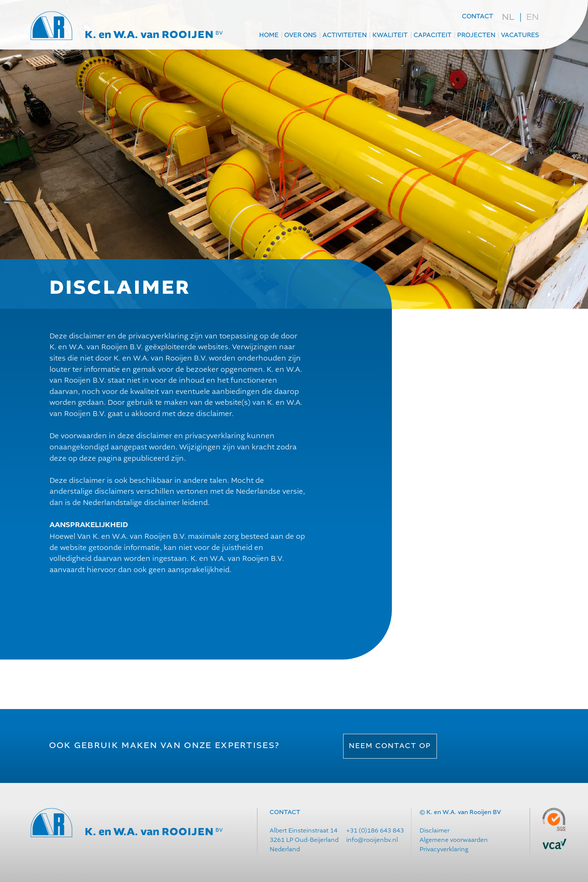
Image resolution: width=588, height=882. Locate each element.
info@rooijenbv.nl (372, 840)
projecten (476, 35)
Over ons (300, 35)
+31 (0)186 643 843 (375, 830)
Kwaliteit (390, 35)
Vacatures (520, 35)
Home (269, 35)
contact (478, 17)
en (532, 17)
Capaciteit (433, 35)
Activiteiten (345, 35)
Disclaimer (435, 830)
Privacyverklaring (444, 849)
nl (508, 17)
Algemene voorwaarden (454, 840)
